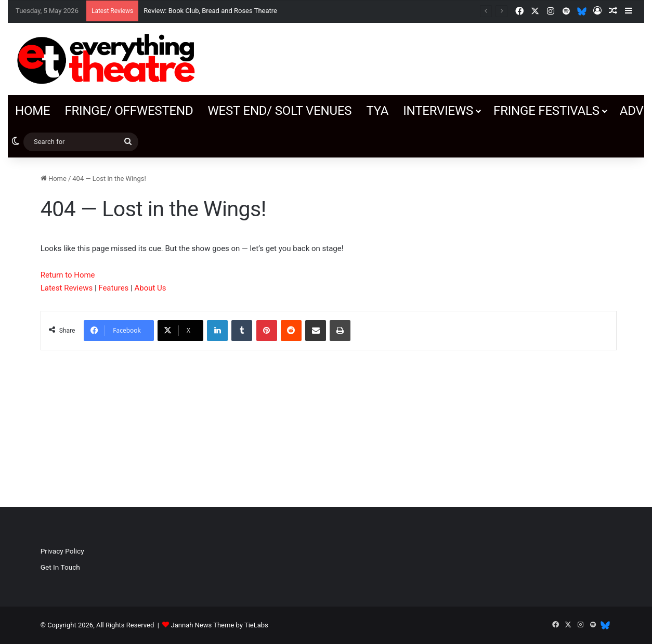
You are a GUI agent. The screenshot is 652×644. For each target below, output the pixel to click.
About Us (150, 288)
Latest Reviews (67, 288)
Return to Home (68, 275)
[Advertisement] (528, 415)
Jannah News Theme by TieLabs (220, 625)
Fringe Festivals (546, 111)
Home (32, 111)
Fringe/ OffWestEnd (129, 111)
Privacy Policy (62, 551)
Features (113, 288)
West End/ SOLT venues (279, 111)
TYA (377, 111)
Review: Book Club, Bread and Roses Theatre (210, 11)
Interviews (438, 111)
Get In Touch (60, 567)
